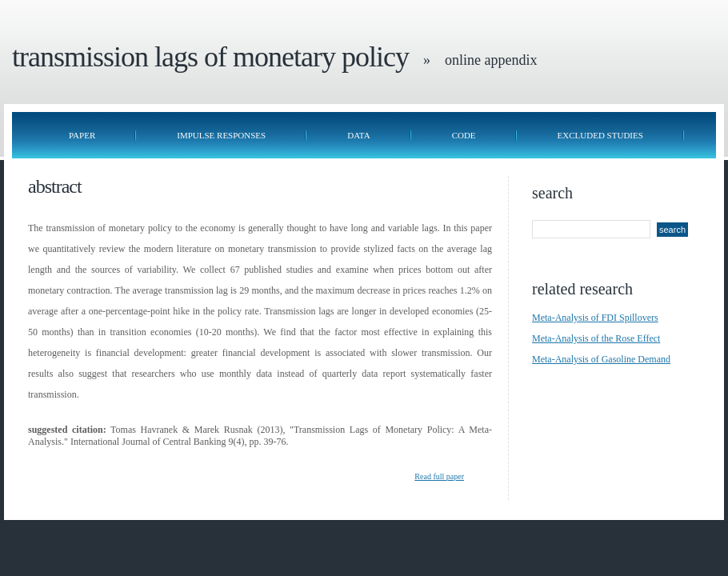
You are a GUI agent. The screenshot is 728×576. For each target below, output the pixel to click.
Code (464, 135)
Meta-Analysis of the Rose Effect (596, 338)
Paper (82, 135)
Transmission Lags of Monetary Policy (210, 57)
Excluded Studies (600, 135)
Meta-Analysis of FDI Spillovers (595, 318)
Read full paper (439, 476)
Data (358, 135)
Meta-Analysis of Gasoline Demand (601, 359)
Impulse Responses (221, 135)
